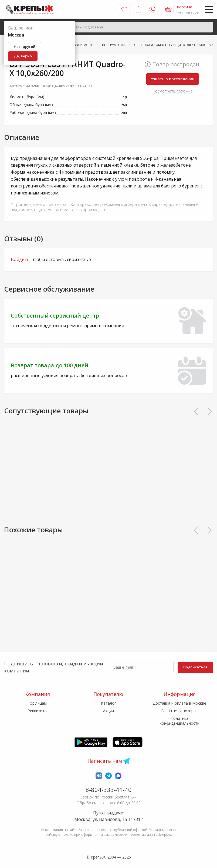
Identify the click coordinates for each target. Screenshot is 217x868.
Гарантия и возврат (179, 711)
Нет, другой (25, 47)
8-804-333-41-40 (109, 790)
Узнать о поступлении (173, 79)
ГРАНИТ (85, 86)
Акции (109, 711)
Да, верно (23, 56)
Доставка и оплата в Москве (179, 703)
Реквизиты (37, 711)
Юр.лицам (38, 703)
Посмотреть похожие (173, 91)
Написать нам (105, 761)
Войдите (20, 259)
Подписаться (195, 667)
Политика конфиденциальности (180, 721)
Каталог (109, 703)
